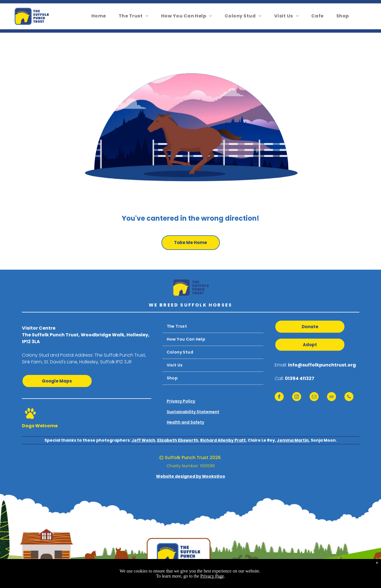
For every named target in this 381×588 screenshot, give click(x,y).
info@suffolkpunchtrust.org (322, 365)
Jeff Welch (143, 440)
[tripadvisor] (332, 397)
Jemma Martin (293, 440)
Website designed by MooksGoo (191, 476)
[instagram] (297, 397)
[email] (314, 397)
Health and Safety (185, 422)
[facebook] (279, 397)
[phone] (349, 397)
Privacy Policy (181, 401)
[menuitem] (101, 16)
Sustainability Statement (193, 412)
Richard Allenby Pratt (223, 440)
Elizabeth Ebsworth (178, 440)
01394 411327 (300, 378)
